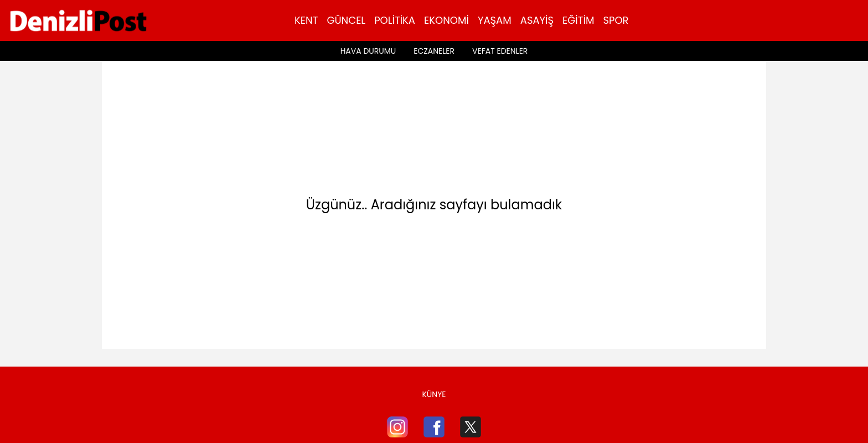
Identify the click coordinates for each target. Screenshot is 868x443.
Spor (616, 20)
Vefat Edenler (500, 51)
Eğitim (578, 20)
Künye (434, 394)
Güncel (346, 20)
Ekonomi (446, 20)
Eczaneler (434, 51)
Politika (395, 20)
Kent (306, 20)
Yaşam (495, 20)
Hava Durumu (368, 51)
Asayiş (537, 20)
